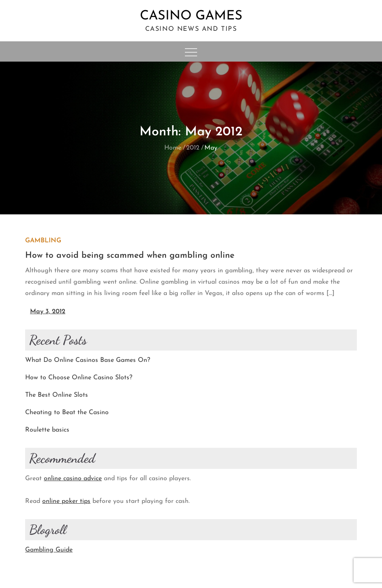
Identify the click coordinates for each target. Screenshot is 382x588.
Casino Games (191, 16)
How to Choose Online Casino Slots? (79, 378)
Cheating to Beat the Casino (67, 413)
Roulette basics (47, 430)
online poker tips (66, 501)
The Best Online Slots (57, 395)
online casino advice (73, 479)
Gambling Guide (49, 550)
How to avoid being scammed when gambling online (130, 256)
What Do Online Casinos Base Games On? (88, 360)
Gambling (43, 241)
